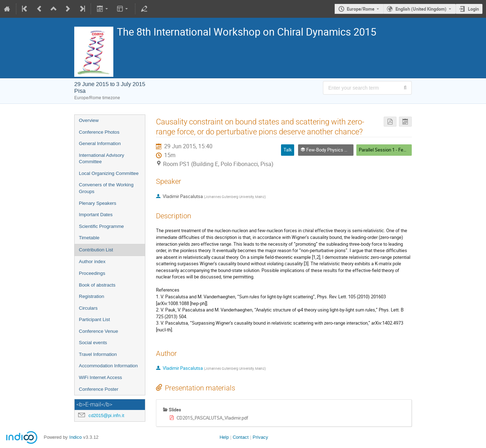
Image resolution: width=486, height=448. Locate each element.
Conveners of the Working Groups (106, 188)
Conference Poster (99, 389)
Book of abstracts (97, 285)
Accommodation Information (108, 366)
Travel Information (98, 354)
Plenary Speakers (98, 203)
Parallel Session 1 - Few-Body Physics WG (401, 150)
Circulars (88, 308)
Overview (89, 120)
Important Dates (96, 215)
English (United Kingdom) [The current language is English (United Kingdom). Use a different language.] (421, 9)
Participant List (94, 319)
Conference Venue (98, 331)
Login (473, 9)
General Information (100, 143)
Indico (75, 437)
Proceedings (92, 273)
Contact (241, 437)
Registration (91, 296)
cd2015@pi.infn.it (106, 415)
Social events (93, 343)
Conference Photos (99, 132)
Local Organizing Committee (109, 173)
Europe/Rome (361, 9)
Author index (92, 262)
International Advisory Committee (101, 159)
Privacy (260, 437)
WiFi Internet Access (100, 377)
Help (224, 437)
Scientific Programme (101, 226)
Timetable (89, 238)
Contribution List (96, 250)
